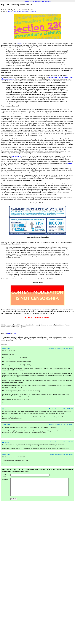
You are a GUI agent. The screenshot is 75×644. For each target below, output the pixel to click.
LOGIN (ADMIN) (45, 1)
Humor (10, 12)
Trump (14, 12)
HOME (26, 1)
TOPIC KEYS (34, 1)
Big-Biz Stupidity (22, 12)
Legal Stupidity (31, 12)
